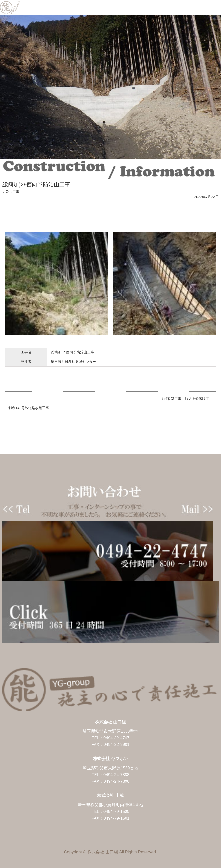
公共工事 (12, 192)
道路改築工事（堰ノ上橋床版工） (187, 399)
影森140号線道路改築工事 (29, 408)
